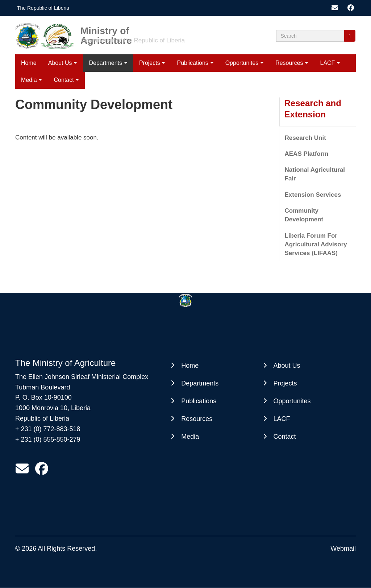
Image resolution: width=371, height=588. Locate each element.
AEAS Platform (307, 154)
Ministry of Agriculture (106, 30)
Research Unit (305, 138)
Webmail (343, 549)
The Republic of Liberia (43, 8)
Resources (289, 63)
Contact (64, 80)
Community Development (304, 215)
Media (29, 80)
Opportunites (242, 63)
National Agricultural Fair (315, 174)
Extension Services (313, 195)
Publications (193, 63)
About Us (60, 63)
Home (29, 63)
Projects (150, 63)
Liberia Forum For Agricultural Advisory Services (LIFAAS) (316, 245)
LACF (327, 63)
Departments (105, 63)
